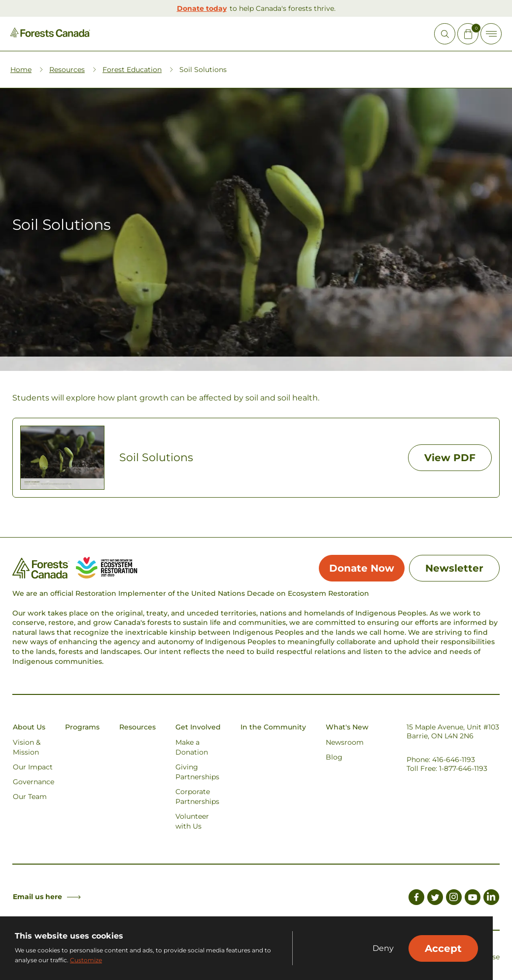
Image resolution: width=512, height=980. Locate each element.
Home (21, 70)
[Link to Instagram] (454, 899)
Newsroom (345, 742)
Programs (82, 727)
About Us (29, 727)
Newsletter (454, 568)
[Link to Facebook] (416, 899)
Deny (383, 948)
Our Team (30, 797)
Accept (443, 948)
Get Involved (198, 727)
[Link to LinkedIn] (491, 899)
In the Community (273, 727)
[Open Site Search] (445, 34)
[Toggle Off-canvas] (491, 34)
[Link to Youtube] (473, 899)
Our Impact (33, 767)
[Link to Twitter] (435, 899)
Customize (86, 960)
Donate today (202, 8)
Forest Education (132, 70)
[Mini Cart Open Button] (468, 34)
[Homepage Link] (50, 35)
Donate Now (362, 568)
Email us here (47, 897)
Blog (334, 757)
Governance (34, 782)
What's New (347, 727)
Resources (67, 70)
